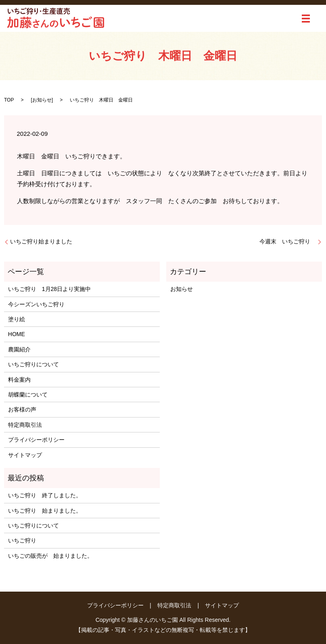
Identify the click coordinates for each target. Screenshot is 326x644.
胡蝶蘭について (28, 395)
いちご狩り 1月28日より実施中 (49, 289)
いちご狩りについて (33, 364)
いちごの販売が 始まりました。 (50, 556)
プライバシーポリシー (36, 440)
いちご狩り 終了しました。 (45, 495)
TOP (9, 100)
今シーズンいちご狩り (39, 304)
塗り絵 (17, 319)
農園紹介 (19, 349)
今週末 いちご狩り (288, 241)
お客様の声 (22, 409)
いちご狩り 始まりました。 (45, 511)
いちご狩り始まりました (41, 241)
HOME (17, 334)
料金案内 (19, 380)
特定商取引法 (25, 425)
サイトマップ (25, 455)
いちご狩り (22, 540)
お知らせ (42, 100)
